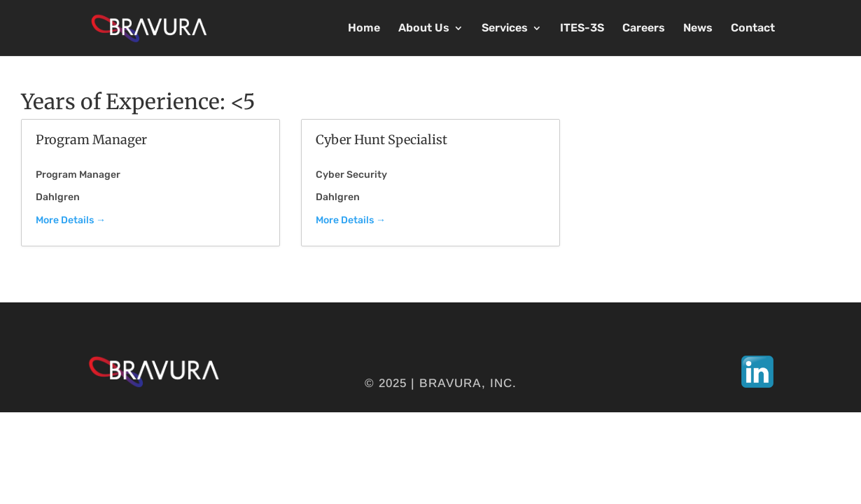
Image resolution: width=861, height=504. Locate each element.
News (698, 29)
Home (364, 29)
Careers (644, 29)
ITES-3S (582, 29)
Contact (753, 29)
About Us (424, 29)
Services (505, 29)
